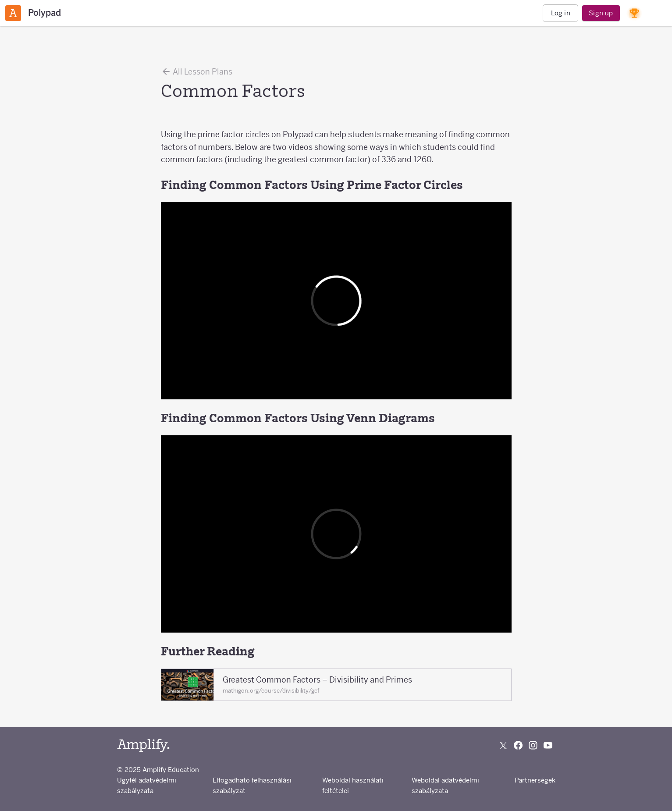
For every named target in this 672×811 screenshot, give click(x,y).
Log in (561, 13)
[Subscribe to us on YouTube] (548, 745)
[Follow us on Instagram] (533, 745)
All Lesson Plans (197, 71)
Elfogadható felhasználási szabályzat (252, 785)
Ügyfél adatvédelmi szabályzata (147, 785)
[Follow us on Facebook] (518, 745)
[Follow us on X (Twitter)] (503, 745)
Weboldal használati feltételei (353, 785)
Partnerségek (535, 780)
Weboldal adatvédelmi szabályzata (445, 785)
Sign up (601, 13)
